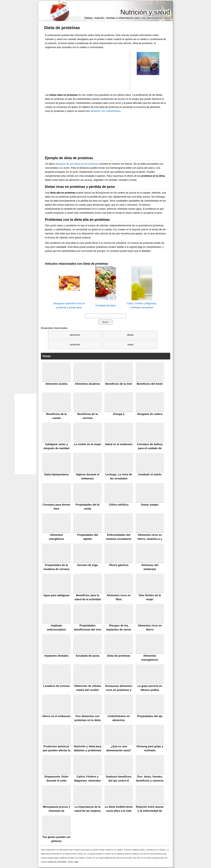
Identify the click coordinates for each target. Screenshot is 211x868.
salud (130, 345)
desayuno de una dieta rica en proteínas (77, 164)
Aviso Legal (73, 862)
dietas (130, 335)
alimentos (75, 335)
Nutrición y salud (145, 12)
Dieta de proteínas (62, 28)
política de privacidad (57, 862)
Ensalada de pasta (105, 305)
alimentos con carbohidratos (105, 111)
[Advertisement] (87, 71)
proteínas (75, 345)
